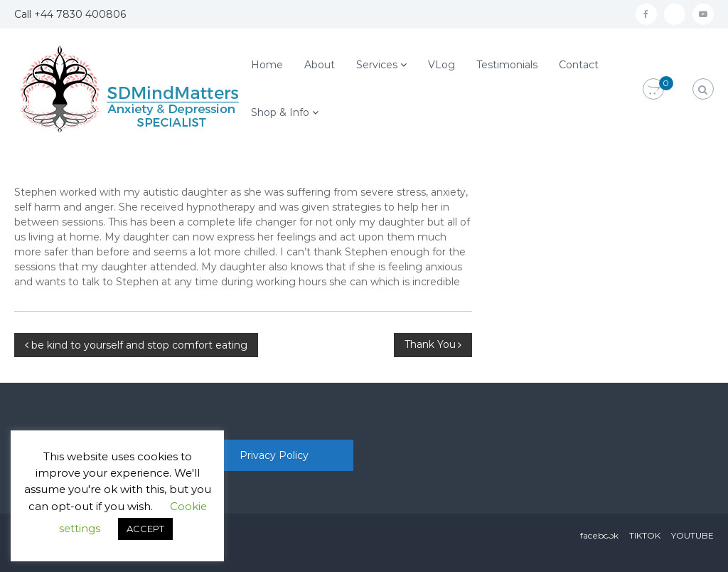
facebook (599, 535)
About (320, 65)
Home (267, 65)
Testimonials (507, 65)
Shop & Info (280, 112)
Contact (579, 65)
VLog (441, 65)
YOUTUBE (692, 535)
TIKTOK (645, 535)
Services (377, 65)
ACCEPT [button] (145, 529)
